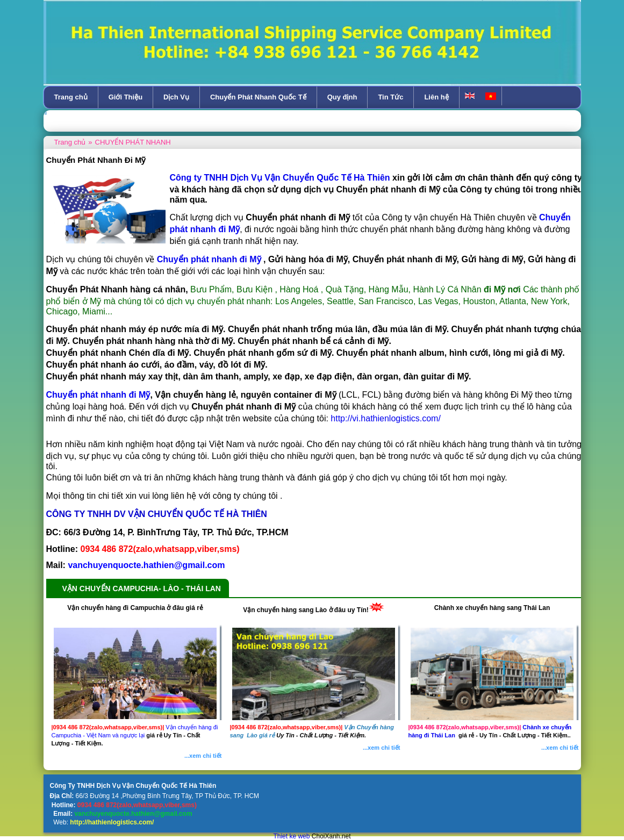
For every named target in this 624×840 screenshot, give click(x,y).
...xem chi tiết (203, 756)
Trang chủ (71, 97)
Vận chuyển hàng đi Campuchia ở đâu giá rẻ (135, 608)
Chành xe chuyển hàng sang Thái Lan (492, 608)
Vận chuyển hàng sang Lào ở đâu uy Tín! (306, 610)
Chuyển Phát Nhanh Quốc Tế (258, 97)
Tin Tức (390, 97)
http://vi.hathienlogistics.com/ (385, 418)
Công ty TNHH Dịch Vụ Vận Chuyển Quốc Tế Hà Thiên (280, 178)
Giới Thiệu (125, 97)
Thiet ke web (291, 836)
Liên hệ (436, 97)
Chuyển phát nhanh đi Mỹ (98, 395)
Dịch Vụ (176, 97)
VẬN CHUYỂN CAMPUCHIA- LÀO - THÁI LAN (142, 588)
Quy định (342, 97)
